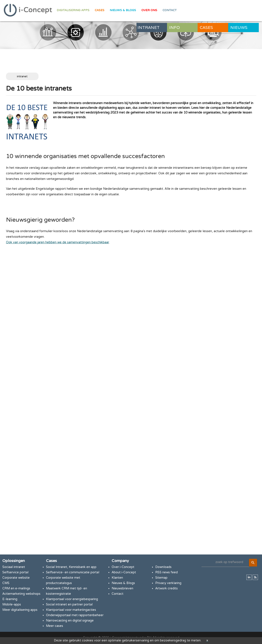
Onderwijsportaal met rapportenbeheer (75, 615)
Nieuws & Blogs (123, 10)
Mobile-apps (12, 604)
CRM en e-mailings (16, 588)
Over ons (149, 10)
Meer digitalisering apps (20, 610)
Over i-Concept (123, 567)
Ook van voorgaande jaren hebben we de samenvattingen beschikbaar (58, 242)
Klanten (117, 578)
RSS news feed (167, 572)
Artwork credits (167, 588)
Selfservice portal (15, 572)
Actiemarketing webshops (21, 594)
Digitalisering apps (73, 10)
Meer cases (55, 626)
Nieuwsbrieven (122, 588)
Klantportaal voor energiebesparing (72, 599)
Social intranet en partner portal (69, 604)
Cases (100, 10)
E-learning (10, 599)
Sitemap (161, 578)
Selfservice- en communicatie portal (73, 572)
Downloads (163, 567)
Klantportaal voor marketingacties (71, 610)
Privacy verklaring (168, 583)
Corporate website (16, 578)
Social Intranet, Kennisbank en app (71, 567)
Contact (170, 10)
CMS (6, 583)
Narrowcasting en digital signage (70, 621)
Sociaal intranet (14, 567)
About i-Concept (124, 572)
